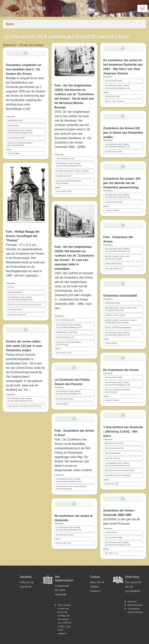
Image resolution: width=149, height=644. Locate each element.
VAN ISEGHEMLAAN (65, 159)
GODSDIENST (62, 404)
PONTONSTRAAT (15, 310)
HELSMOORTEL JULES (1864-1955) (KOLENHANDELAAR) (121, 309)
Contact (95, 577)
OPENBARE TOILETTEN (67, 332)
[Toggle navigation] (142, 8)
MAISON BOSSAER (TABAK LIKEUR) (72, 171)
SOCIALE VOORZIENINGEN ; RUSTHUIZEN (69, 182)
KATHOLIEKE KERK (16, 138)
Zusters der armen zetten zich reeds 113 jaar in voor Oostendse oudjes (24, 346)
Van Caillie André (64, 191)
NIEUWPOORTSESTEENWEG (118, 476)
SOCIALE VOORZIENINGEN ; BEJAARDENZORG (20, 144)
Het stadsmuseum (64, 579)
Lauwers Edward (112, 210)
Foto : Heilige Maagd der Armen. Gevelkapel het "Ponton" (23, 236)
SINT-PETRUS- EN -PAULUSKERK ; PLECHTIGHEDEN (72, 488)
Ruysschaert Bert (64, 543)
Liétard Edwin (13, 153)
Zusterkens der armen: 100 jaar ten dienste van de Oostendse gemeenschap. (122, 183)
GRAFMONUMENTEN (114, 448)
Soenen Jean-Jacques (115, 101)
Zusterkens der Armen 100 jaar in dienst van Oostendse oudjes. (123, 133)
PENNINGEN (13, 126)
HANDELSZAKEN (64, 176)
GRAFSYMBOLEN (113, 453)
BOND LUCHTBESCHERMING (118, 328)
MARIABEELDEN (15, 292)
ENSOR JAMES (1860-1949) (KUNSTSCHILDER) (117, 258)
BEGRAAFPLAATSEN (114, 443)
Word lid (132, 602)
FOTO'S (11, 287)
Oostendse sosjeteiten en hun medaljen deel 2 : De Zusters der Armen (24, 69)
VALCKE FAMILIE (113, 458)
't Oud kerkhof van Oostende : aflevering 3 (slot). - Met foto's (123, 432)
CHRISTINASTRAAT (114, 264)
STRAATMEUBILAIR (65, 337)
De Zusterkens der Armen (121, 370)
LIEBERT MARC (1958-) (115, 315)
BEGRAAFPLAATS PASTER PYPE (120, 471)
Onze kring (132, 577)
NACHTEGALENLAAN (17, 315)
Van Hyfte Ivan (111, 553)
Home (10, 24)
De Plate (35, 8)
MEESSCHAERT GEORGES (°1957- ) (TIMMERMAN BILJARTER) (121, 322)
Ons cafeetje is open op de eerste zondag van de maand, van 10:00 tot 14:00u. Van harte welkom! (64, 619)
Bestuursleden (135, 605)
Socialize (26, 577)
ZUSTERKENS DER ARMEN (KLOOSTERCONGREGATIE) (20, 132)
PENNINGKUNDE (15, 121)
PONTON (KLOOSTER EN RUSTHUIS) (24, 305)
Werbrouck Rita (112, 484)
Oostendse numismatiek (120, 296)
